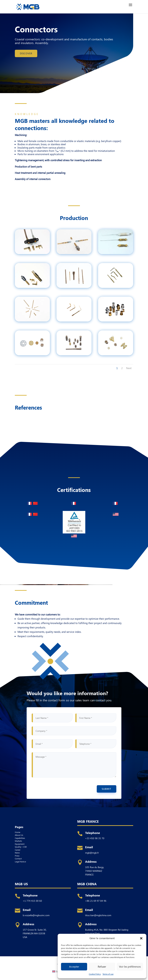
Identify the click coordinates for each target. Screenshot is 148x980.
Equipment (20, 844)
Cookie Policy (95, 974)
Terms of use (108, 974)
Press (17, 856)
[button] (141, 938)
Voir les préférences (130, 967)
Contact (18, 858)
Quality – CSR (21, 847)
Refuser (102, 967)
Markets (18, 841)
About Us (19, 835)
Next (129, 368)
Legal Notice (20, 862)
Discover (26, 53)
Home (18, 832)
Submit (107, 789)
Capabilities (20, 838)
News (17, 853)
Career (18, 850)
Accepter (74, 967)
